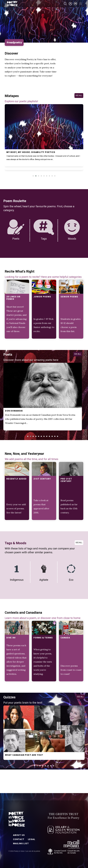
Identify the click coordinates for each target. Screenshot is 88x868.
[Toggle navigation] (81, 4)
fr (75, 4)
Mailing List (21, 843)
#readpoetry (14, 42)
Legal (32, 839)
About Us (19, 835)
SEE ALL (79, 95)
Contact (19, 839)
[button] (33, 176)
